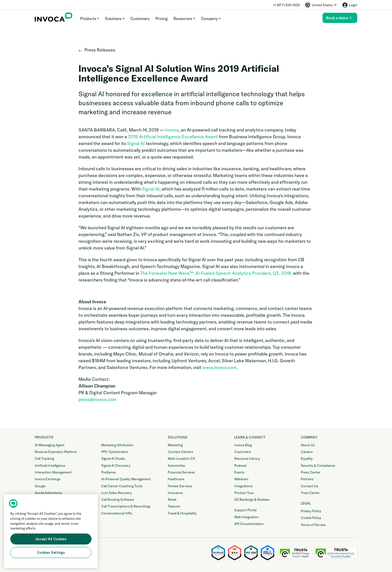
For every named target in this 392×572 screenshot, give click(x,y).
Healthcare (176, 479)
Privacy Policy (311, 511)
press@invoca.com (97, 399)
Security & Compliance (318, 465)
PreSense (108, 472)
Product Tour (244, 493)
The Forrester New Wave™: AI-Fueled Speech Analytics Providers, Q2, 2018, (216, 273)
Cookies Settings (51, 552)
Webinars (241, 479)
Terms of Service (313, 525)
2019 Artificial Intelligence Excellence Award (173, 137)
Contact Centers (180, 452)
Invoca (172, 130)
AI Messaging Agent (50, 445)
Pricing (162, 18)
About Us (308, 445)
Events (239, 472)
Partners (307, 479)
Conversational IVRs (117, 513)
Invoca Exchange (47, 479)
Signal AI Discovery (116, 465)
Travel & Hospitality (182, 513)
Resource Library (247, 458)
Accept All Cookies (51, 539)
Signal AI (136, 143)
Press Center (311, 472)
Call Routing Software (118, 499)
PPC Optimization (115, 452)
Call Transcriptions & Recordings (126, 506)
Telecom (174, 506)
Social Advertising (48, 493)
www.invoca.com (219, 367)
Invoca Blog (243, 445)
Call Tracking (44, 458)
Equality (307, 458)
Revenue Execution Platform (56, 452)
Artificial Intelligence (50, 465)
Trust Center (310, 493)
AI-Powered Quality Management (126, 479)
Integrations (243, 486)
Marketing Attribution (117, 445)
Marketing (175, 445)
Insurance (175, 493)
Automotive (176, 465)
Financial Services (181, 472)
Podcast (240, 465)
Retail (172, 499)
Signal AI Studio (113, 458)
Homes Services (180, 486)
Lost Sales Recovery (117, 493)
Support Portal (245, 510)
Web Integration (246, 517)
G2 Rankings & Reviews (252, 499)
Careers (307, 452)
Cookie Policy (311, 518)
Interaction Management (53, 472)
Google (40, 486)
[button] (321, 5)
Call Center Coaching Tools (122, 486)
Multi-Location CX (181, 458)
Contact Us (309, 486)
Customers (140, 18)
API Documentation (249, 524)
